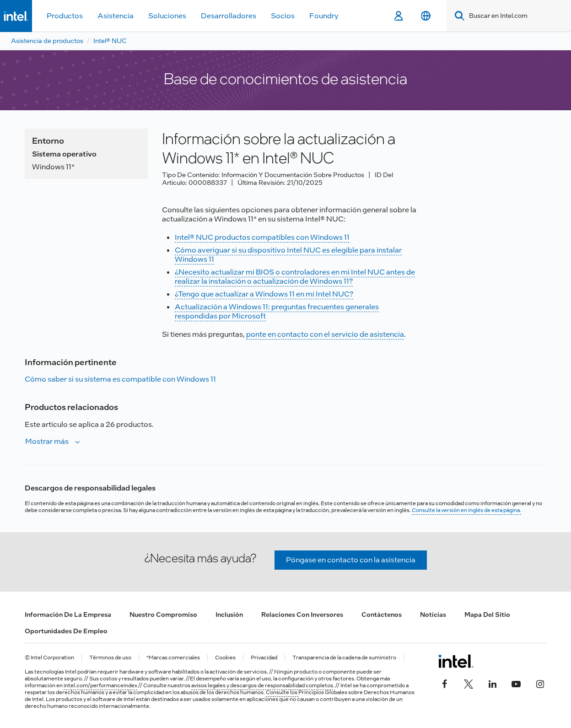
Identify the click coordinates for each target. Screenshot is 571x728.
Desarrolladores (229, 16)
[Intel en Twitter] (469, 683)
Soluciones (167, 16)
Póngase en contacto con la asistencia (351, 560)
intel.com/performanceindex (100, 685)
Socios (283, 16)
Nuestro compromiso (163, 615)
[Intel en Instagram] (540, 683)
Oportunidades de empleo (66, 631)
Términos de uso (110, 658)
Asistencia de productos (47, 41)
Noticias (433, 615)
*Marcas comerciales (173, 658)
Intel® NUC (110, 41)
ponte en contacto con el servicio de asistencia (325, 334)
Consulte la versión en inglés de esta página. (466, 510)
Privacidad (264, 658)
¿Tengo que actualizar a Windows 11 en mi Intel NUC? (264, 294)
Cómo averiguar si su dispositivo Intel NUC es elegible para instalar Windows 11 (288, 255)
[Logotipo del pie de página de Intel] (456, 661)
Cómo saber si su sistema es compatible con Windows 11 (120, 379)
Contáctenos (382, 615)
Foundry (324, 16)
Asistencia (116, 16)
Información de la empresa (68, 615)
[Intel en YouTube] (516, 683)
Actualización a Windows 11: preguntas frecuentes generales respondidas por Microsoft (277, 311)
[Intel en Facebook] (445, 683)
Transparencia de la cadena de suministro (344, 658)
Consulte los (282, 692)
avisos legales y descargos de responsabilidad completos (262, 685)
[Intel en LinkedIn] (492, 683)
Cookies (225, 658)
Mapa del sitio (487, 615)
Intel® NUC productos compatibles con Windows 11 (262, 237)
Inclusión (229, 615)
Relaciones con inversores (302, 615)
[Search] (458, 16)
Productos (65, 16)
